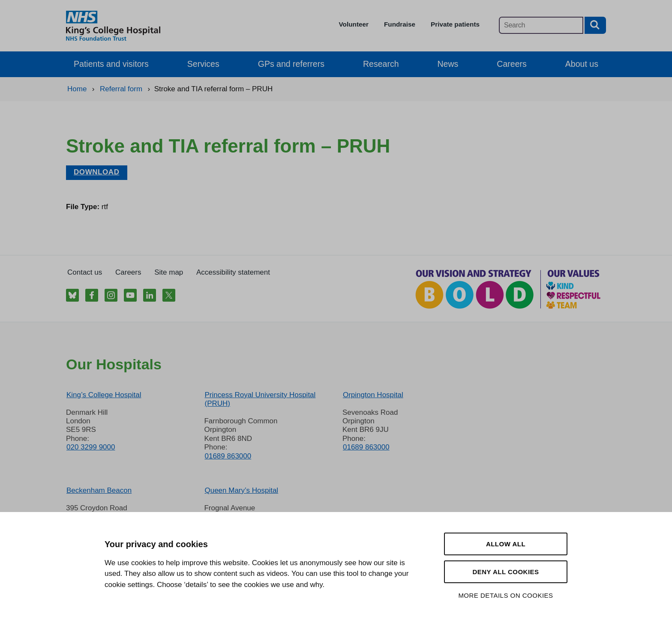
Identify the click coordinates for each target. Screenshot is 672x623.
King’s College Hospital (104, 395)
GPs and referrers (291, 64)
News (448, 64)
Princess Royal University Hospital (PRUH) (260, 399)
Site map (169, 272)
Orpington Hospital (373, 395)
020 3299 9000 (91, 447)
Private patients (455, 24)
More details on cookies (505, 595)
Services (203, 64)
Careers (511, 64)
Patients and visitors (111, 64)
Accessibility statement (233, 272)
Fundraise (400, 24)
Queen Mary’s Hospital (241, 490)
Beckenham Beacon (99, 490)
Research (381, 64)
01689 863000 (228, 456)
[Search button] (595, 25)
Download (97, 172)
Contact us (85, 272)
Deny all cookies (505, 572)
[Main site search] (541, 25)
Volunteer (354, 24)
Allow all (506, 544)
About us (582, 64)
